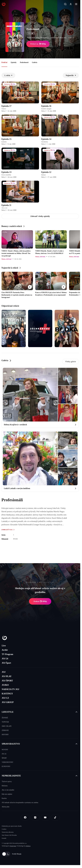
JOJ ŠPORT (7, 681)
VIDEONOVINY (8, 762)
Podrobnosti (24, 62)
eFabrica (28, 846)
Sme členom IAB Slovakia (9, 835)
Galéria (35, 62)
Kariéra (4, 798)
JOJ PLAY (7, 676)
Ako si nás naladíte (8, 790)
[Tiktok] (55, 817)
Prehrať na (38, 44)
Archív (5, 650)
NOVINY (5, 750)
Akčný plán (6, 807)
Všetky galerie (71, 362)
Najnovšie (71, 75)
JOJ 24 (5, 659)
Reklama (5, 786)
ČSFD (30, 33)
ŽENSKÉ (5, 718)
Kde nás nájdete (7, 794)
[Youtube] (45, 817)
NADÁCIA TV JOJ (10, 689)
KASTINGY (7, 694)
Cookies (4, 829)
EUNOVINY (6, 766)
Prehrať (40, 601)
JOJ (4, 672)
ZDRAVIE (5, 730)
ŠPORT (4, 758)
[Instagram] (35, 817)
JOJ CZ (5, 698)
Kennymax (13, 846)
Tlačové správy (7, 782)
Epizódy (14, 62)
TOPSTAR (5, 722)
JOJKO (5, 685)
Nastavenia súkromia (8, 832)
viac (72, 38)
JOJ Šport (6, 663)
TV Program (7, 654)
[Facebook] (25, 817)
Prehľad (4, 62)
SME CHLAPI (7, 726)
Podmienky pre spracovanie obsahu (12, 826)
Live (4, 646)
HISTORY (5, 735)
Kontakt (4, 838)
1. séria (8, 75)
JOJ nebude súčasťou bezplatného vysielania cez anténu (20, 803)
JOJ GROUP (8, 702)
